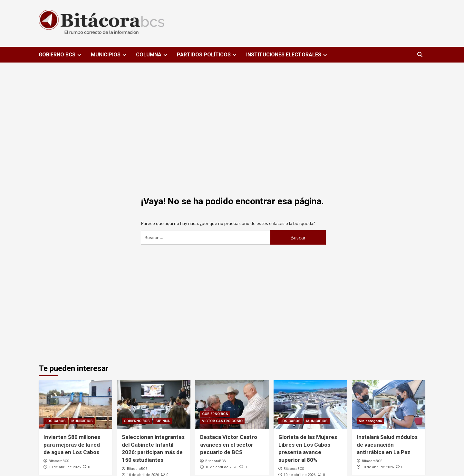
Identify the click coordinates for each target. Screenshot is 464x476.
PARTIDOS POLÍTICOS (208, 55)
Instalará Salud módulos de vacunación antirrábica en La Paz (387, 445)
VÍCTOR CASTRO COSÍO (222, 421)
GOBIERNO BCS (61, 55)
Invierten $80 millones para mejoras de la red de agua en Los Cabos (72, 445)
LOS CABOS (56, 421)
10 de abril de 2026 (65, 467)
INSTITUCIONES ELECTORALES (287, 55)
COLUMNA (152, 55)
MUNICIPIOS (109, 55)
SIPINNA (163, 421)
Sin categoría (370, 421)
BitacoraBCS (59, 461)
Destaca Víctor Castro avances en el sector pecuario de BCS (229, 445)
